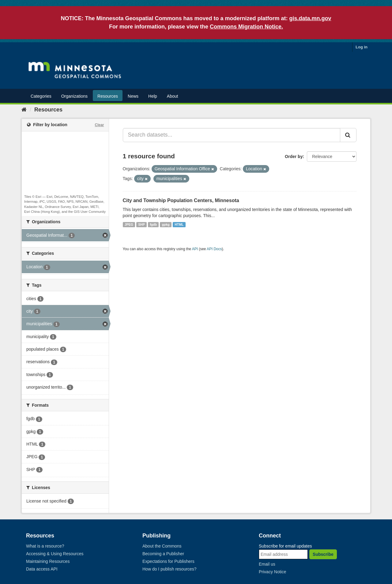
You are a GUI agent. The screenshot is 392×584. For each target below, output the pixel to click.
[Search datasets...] (232, 135)
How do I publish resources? (170, 569)
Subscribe (323, 554)
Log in (362, 47)
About (173, 96)
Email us (267, 564)
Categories (41, 96)
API (195, 249)
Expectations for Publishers (168, 561)
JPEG (129, 224)
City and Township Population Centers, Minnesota (181, 200)
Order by (294, 156)
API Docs (214, 249)
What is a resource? (45, 546)
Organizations (74, 96)
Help (153, 96)
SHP (141, 224)
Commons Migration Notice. (246, 27)
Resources (108, 96)
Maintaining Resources (48, 561)
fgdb (153, 224)
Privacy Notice (272, 572)
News (133, 96)
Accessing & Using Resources (55, 554)
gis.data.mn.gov (310, 18)
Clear (99, 125)
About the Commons (162, 546)
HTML (179, 224)
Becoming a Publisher (163, 554)
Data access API (42, 569)
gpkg (166, 224)
